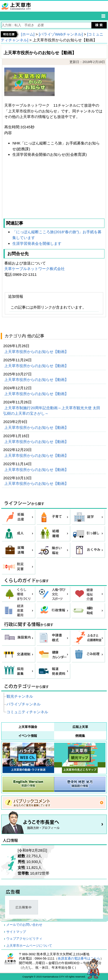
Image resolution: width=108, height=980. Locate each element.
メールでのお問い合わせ (24, 925)
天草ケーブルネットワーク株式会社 (34, 269)
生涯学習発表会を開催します (37, 243)
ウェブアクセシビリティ (24, 939)
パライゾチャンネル (24, 704)
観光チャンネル (20, 696)
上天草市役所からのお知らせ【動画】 (37, 352)
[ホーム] (28, 34)
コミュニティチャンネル (27, 712)
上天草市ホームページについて (29, 946)
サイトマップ (16, 932)
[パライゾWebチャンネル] (61, 34)
